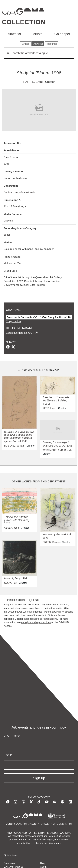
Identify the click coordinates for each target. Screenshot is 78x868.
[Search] (39, 53)
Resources (52, 44)
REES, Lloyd (49, 408)
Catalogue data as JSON (20, 333)
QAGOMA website (13, 867)
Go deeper (62, 34)
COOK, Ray (10, 583)
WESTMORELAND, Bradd (56, 450)
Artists (38, 34)
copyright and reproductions (36, 622)
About (43, 867)
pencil (7, 235)
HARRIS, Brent (33, 82)
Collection (24, 22)
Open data (9, 863)
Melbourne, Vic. (12, 263)
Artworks (14, 34)
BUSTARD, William (14, 446)
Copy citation (13, 321)
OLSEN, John (12, 528)
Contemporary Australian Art (20, 192)
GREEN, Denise (51, 542)
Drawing (8, 221)
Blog (43, 863)
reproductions (50, 619)
